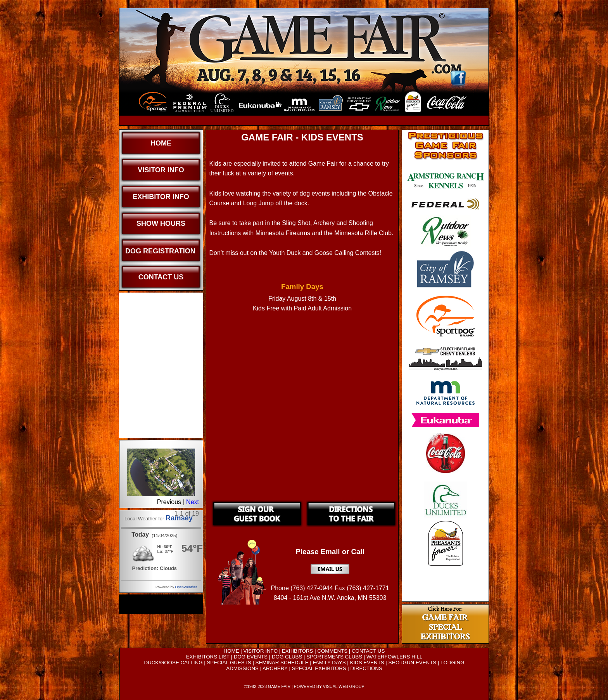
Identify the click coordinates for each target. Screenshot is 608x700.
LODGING (452, 663)
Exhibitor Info (161, 197)
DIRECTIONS (366, 668)
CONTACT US (368, 651)
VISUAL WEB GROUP (344, 686)
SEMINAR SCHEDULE (282, 663)
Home (161, 143)
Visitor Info (161, 170)
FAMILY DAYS (329, 663)
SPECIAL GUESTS (229, 663)
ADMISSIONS (242, 668)
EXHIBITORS (297, 651)
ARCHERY (275, 668)
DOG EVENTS (251, 657)
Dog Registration (160, 251)
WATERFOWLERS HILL (394, 657)
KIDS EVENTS (367, 663)
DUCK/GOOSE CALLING (173, 663)
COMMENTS (332, 651)
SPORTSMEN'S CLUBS (334, 657)
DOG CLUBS (287, 657)
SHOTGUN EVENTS (413, 663)
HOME (231, 651)
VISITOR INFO (260, 651)
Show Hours (161, 224)
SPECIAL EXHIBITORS (319, 668)
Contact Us (161, 277)
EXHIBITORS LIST (208, 657)
